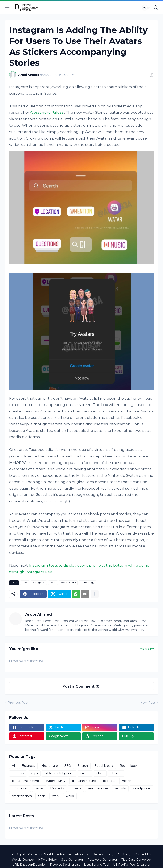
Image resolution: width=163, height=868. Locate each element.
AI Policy (124, 854)
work (56, 796)
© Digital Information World (32, 854)
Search (83, 766)
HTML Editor (48, 860)
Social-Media (68, 583)
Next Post (148, 703)
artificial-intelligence (59, 773)
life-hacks (57, 788)
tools (42, 796)
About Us (82, 854)
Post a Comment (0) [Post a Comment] (81, 686)
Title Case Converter (136, 860)
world (70, 796)
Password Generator (102, 860)
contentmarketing (26, 781)
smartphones (22, 796)
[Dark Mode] (146, 8)
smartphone (142, 788)
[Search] (156, 8)
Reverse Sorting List (65, 865)
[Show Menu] (7, 8)
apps (25, 583)
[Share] (150, 75)
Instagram (39, 583)
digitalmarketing (84, 781)
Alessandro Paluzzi (47, 112)
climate (116, 773)
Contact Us (143, 854)
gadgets (109, 781)
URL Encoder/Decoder (29, 865)
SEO (68, 766)
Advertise (64, 854)
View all (145, 649)
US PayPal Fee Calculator (132, 865)
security (120, 788)
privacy (76, 788)
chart (100, 773)
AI (14, 766)
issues (39, 788)
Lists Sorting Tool (97, 865)
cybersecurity (56, 781)
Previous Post (18, 703)
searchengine (98, 788)
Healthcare (50, 766)
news (53, 583)
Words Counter (23, 860)
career (85, 773)
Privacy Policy (103, 854)
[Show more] (95, 594)
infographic (20, 788)
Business (28, 766)
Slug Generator (72, 860)
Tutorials (18, 773)
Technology (87, 583)
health (127, 781)
